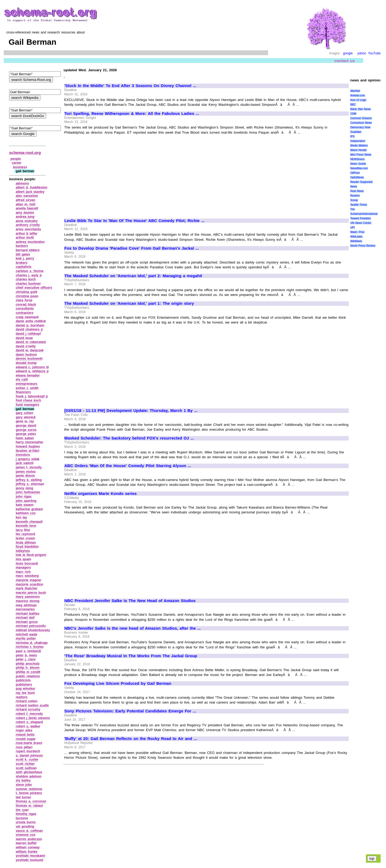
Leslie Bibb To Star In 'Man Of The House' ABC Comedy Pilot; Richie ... (134, 221)
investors (23, 455)
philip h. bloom (28, 668)
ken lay (21, 517)
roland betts (25, 735)
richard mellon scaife (32, 705)
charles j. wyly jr (29, 275)
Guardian (356, 132)
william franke (27, 852)
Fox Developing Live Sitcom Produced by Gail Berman (118, 683)
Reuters (355, 196)
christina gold (27, 292)
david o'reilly (26, 346)
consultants (25, 309)
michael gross (27, 622)
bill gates (23, 254)
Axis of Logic (358, 100)
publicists (23, 680)
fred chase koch (29, 400)
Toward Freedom (361, 218)
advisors (22, 183)
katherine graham (29, 509)
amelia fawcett (27, 208)
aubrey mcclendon (30, 242)
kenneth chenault (29, 522)
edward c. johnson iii (32, 367)
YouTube (374, 53)
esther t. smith (27, 388)
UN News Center (361, 223)
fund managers (28, 405)
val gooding (25, 826)
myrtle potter (26, 638)
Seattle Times (359, 205)
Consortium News (361, 123)
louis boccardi (27, 563)
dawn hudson (26, 355)
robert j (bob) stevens (33, 718)
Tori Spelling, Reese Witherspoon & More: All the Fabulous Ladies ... (132, 114)
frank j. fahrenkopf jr (32, 396)
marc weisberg (27, 576)
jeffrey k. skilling (29, 480)
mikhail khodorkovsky (33, 630)
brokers (22, 263)
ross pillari (24, 747)
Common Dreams (361, 118)
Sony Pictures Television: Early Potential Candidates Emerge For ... (130, 711)
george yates (26, 434)
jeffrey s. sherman (30, 484)
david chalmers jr (29, 329)
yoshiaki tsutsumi (30, 860)
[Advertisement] (109, 174)
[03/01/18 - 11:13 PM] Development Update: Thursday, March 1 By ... (131, 411)
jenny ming (25, 488)
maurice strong (28, 601)
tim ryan (22, 810)
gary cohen (25, 413)
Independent (358, 141)
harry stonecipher (30, 442)
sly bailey (23, 780)
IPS (352, 136)
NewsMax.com (359, 168)
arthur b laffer (27, 234)
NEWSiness (357, 159)
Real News (357, 191)
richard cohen (27, 701)
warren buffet (26, 843)
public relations (28, 676)
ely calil (22, 379)
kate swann (25, 505)
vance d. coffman (29, 831)
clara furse (24, 300)
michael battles (28, 614)
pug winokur (26, 689)
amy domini (25, 213)
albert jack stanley (30, 192)
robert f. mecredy (29, 714)
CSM (353, 114)
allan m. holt (26, 204)
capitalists (24, 267)
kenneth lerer (26, 526)
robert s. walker (28, 726)
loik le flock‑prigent (31, 555)
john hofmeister (28, 492)
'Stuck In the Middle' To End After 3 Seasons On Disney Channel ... (130, 86)
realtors (22, 697)
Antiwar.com (358, 95)
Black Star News (361, 109)
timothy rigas (26, 814)
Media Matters (359, 146)
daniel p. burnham (30, 325)
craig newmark (27, 317)
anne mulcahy (27, 221)
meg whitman (26, 605)
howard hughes (28, 446)
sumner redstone (29, 789)
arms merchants (28, 229)
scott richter (25, 764)
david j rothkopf (28, 334)
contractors (25, 313)
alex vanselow (27, 196)
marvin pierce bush (31, 593)
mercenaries (25, 609)
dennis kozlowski (29, 359)
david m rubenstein (31, 342)
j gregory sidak (28, 459)
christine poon (27, 296)
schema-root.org (25, 153)
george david (26, 426)
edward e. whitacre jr (32, 371)
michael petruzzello (31, 626)
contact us (345, 61)
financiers (23, 392)
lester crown (25, 538)
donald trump (26, 363)
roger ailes (24, 730)
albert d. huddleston (32, 187)
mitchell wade (27, 634)
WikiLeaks (357, 237)
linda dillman (26, 543)
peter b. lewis (26, 655)
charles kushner (28, 284)
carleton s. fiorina (30, 271)
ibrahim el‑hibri (28, 451)
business (20, 167)
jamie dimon (25, 476)
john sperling (26, 501)
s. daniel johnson (29, 756)
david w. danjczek (30, 350)
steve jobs (24, 785)
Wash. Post (357, 232)
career (17, 163)
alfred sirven (26, 200)
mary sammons (28, 597)
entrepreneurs (27, 384)
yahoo (362, 53)
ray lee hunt (25, 693)
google (348, 53)
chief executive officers (34, 288)
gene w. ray (25, 421)
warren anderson (29, 839)
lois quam (24, 559)
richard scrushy (28, 709)
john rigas (24, 497)
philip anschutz (28, 664)
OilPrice (355, 173)
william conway (28, 847)
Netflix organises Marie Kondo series (101, 494)
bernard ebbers (28, 250)
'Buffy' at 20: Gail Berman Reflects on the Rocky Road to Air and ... (131, 739)
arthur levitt (25, 238)
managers (23, 568)
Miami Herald (359, 150)
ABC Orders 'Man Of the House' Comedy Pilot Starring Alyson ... (128, 466)
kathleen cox (26, 513)
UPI (353, 228)
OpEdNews (357, 177)
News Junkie (358, 164)
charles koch (26, 279)
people (16, 159)
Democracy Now (360, 127)
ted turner (24, 797)
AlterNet (355, 91)
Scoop (354, 200)
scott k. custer (27, 760)
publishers (24, 685)
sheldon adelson (29, 776)
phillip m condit (28, 672)
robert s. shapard (29, 722)
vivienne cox (26, 835)
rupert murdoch (28, 751)
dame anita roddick (31, 321)
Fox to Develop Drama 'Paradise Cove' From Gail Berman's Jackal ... (132, 248)
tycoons (22, 818)
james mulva (26, 472)
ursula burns (26, 822)
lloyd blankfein (27, 547)
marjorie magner (29, 580)
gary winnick (26, 417)
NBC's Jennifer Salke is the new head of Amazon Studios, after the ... (133, 628)
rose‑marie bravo (29, 743)
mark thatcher (27, 588)
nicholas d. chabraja (32, 643)
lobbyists (23, 551)
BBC (353, 105)
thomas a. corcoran (31, 801)
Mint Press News (361, 155)
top (372, 858)
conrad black (26, 305)
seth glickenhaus (29, 772)
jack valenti (25, 463)
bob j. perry (25, 258)
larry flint (23, 530)
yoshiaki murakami (31, 856)
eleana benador (28, 375)
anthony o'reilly (28, 225)
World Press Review (363, 246)
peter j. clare (26, 659)
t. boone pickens (29, 793)
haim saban (25, 438)
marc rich (23, 572)
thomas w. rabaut (29, 806)
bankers (22, 246)
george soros (26, 430)
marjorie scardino (29, 584)
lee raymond (25, 534)
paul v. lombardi (28, 651)
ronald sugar (26, 739)
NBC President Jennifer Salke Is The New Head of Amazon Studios (130, 601)
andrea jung (25, 217)
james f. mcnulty (29, 467)
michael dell (25, 618)
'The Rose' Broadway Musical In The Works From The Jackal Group (131, 656)
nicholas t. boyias (30, 647)
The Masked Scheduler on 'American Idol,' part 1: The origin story (129, 303)
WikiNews (356, 241)
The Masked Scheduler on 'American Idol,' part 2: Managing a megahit (133, 276)
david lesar (24, 338)
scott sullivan (26, 768)
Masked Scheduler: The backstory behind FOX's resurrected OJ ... (129, 438)
